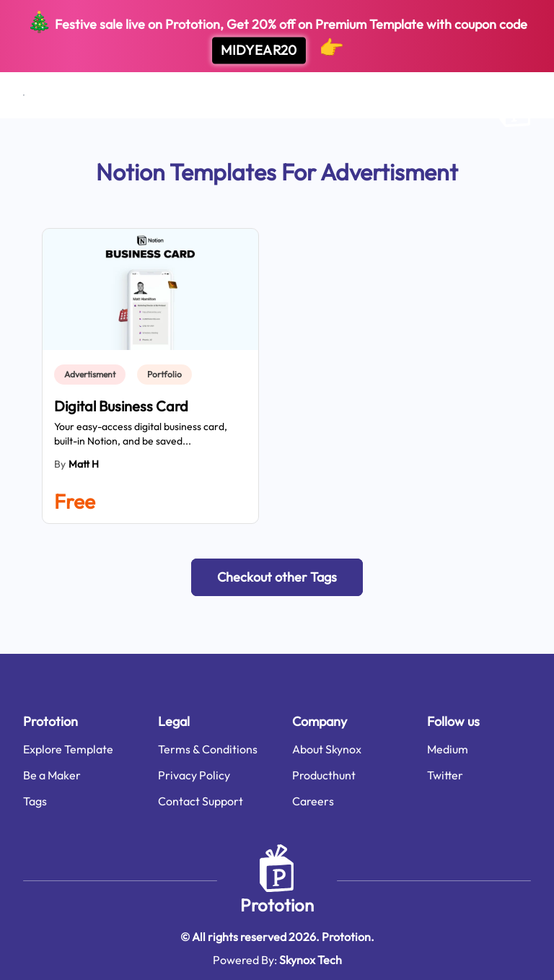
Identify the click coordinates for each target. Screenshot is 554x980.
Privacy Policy (194, 775)
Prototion (277, 905)
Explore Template (68, 749)
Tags (35, 801)
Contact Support (201, 801)
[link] (93, 375)
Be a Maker (52, 775)
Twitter (445, 775)
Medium (448, 749)
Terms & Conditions (208, 749)
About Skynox (327, 749)
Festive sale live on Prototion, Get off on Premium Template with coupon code (277, 36)
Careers (313, 801)
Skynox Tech (311, 960)
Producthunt (324, 775)
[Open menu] (24, 95)
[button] (277, 577)
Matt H (84, 464)
